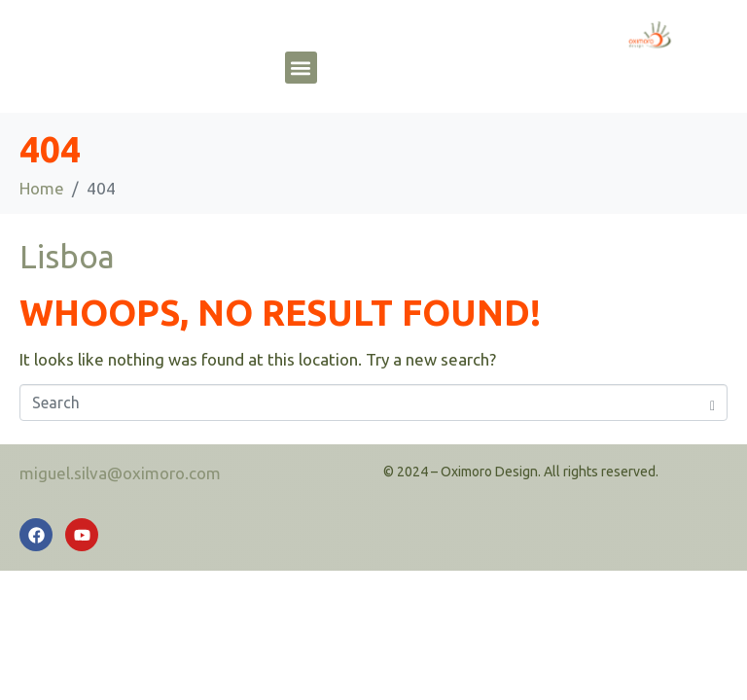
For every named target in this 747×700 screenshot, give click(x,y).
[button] (301, 68)
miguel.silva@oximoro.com (120, 473)
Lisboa (67, 256)
